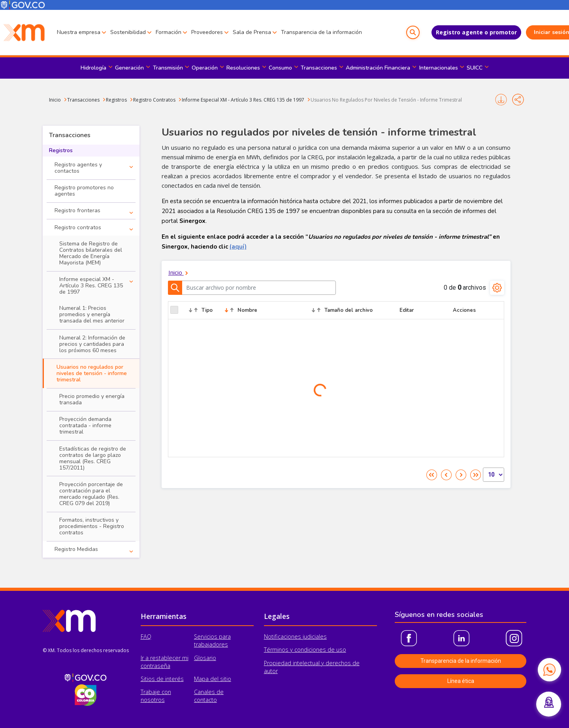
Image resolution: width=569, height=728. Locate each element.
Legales (277, 616)
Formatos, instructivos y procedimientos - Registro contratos (92, 526)
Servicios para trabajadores (212, 640)
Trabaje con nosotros (156, 696)
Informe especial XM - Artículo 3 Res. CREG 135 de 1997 (91, 286)
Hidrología (93, 68)
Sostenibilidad (128, 32)
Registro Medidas (76, 549)
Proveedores (207, 32)
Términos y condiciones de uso (305, 650)
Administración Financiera (378, 68)
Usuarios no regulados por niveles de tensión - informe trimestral (92, 373)
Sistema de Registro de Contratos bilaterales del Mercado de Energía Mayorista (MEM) (91, 253)
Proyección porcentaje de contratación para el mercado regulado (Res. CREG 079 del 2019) (91, 494)
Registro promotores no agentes (84, 191)
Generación (129, 68)
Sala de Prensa (252, 32)
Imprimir (501, 100)
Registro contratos (78, 227)
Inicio (55, 100)
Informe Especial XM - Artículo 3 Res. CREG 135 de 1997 (243, 100)
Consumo (280, 68)
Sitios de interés (162, 679)
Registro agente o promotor (459, 32)
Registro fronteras (77, 210)
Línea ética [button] (461, 681)
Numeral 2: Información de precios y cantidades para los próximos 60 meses (92, 344)
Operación (205, 68)
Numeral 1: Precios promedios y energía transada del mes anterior (92, 314)
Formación (169, 32)
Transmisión (168, 68)
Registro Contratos (154, 100)
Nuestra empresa (79, 32)
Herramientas (164, 616)
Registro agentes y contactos (78, 168)
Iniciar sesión (536, 32)
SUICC (475, 68)
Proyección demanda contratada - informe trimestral (85, 425)
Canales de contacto (209, 696)
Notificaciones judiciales (295, 637)
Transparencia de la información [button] (461, 661)
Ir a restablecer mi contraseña (165, 662)
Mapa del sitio (213, 679)
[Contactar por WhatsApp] (549, 670)
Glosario (205, 658)
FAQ (146, 637)
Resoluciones (243, 68)
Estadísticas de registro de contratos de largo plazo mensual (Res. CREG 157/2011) (93, 458)
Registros (116, 100)
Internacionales (439, 68)
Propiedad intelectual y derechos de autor (312, 667)
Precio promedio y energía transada (92, 399)
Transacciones (319, 68)
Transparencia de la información (321, 32)
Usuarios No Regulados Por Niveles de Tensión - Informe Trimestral (386, 100)
